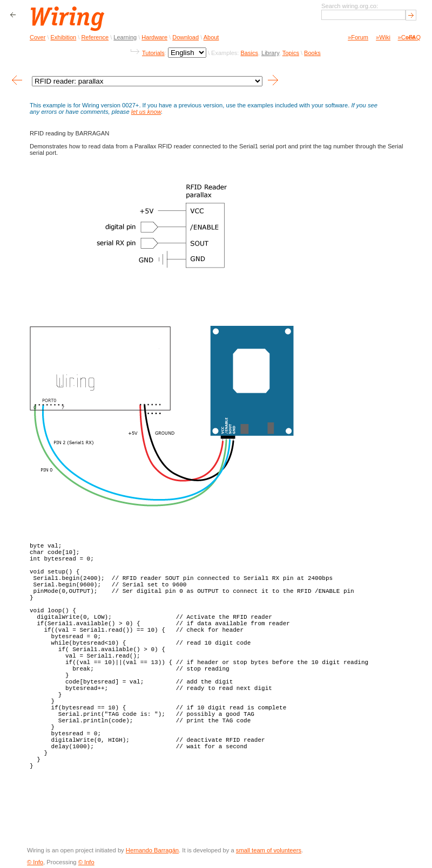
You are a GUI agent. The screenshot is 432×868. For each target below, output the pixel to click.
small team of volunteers (269, 850)
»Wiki (383, 37)
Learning (125, 37)
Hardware (154, 37)
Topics (291, 53)
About (211, 37)
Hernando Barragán (152, 850)
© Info (35, 862)
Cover (38, 37)
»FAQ (413, 37)
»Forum (358, 37)
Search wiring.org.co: (350, 6)
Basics (249, 53)
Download (185, 37)
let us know (146, 112)
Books (312, 53)
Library (270, 53)
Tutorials (153, 53)
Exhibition (64, 37)
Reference (95, 37)
